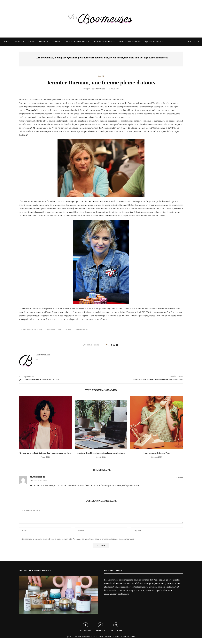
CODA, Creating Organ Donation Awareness (78, 201)
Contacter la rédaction (130, 42)
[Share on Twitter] (114, 345)
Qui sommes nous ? (154, 42)
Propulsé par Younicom (125, 637)
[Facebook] (188, 42)
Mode (5, 42)
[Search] (198, 42)
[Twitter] (191, 42)
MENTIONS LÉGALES (102, 637)
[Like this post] (108, 345)
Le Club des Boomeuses (77, 42)
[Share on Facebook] (111, 345)
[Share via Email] (117, 345)
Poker (68, 329)
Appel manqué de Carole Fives (157, 453)
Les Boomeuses (98, 89)
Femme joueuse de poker (31, 329)
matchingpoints (38, 477)
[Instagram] (194, 42)
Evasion (32, 42)
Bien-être (56, 42)
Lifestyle (18, 42)
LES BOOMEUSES (82, 637)
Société (43, 42)
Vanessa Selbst (33, 110)
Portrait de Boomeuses (104, 42)
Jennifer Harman (54, 329)
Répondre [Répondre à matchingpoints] (179, 478)
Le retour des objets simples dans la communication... (101, 453)
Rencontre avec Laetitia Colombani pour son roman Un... (45, 453)
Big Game (125, 309)
